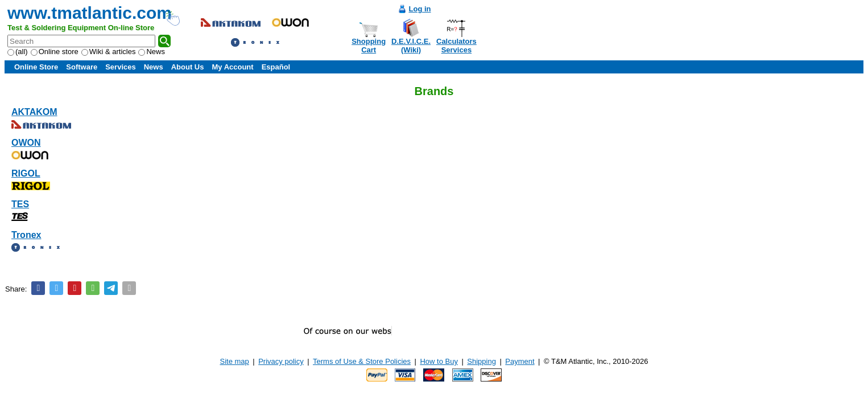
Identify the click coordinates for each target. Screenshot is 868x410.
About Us (188, 67)
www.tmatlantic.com (90, 13)
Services (121, 67)
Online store (55, 52)
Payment (520, 361)
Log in (420, 9)
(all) (18, 52)
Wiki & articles (109, 52)
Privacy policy (281, 361)
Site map (235, 361)
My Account (232, 67)
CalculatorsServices (456, 46)
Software (82, 67)
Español (276, 67)
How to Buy (439, 361)
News (152, 52)
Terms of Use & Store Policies (362, 361)
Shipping (481, 361)
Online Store (36, 67)
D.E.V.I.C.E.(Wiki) (411, 46)
